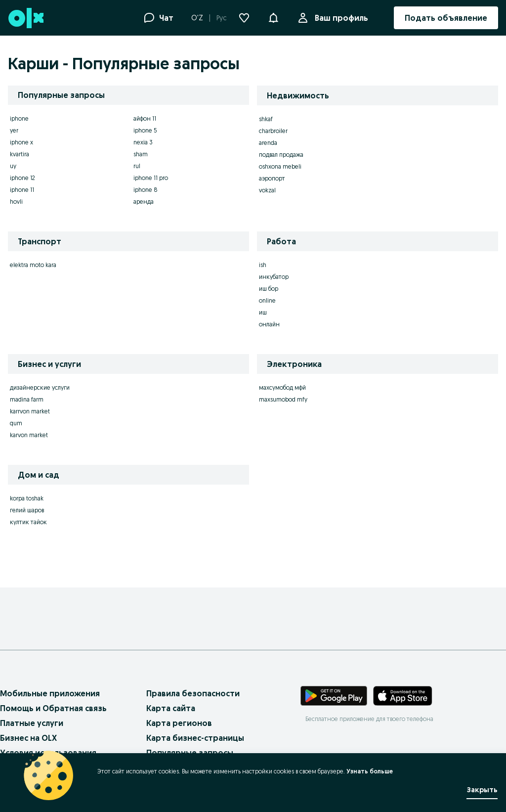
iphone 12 (22, 178)
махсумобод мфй (282, 387)
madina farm (27, 399)
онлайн (269, 324)
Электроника (294, 364)
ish (263, 265)
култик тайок (28, 522)
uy (13, 166)
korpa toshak (27, 498)
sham (141, 154)
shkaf (266, 119)
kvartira (20, 154)
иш (263, 312)
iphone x (21, 142)
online (267, 300)
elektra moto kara (33, 265)
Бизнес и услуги (49, 364)
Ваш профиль (339, 18)
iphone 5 (145, 130)
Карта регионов (179, 723)
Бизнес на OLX (28, 738)
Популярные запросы (190, 753)
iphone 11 (22, 190)
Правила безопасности (193, 693)
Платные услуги (32, 723)
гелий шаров (27, 510)
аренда (144, 202)
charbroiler (273, 131)
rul (137, 166)
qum (16, 423)
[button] (273, 17)
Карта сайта (171, 708)
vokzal (267, 190)
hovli (16, 202)
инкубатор (274, 277)
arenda (268, 143)
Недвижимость (298, 95)
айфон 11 (145, 118)
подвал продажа (281, 155)
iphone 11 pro (151, 178)
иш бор (269, 289)
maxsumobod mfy (283, 399)
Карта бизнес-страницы (195, 738)
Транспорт (40, 241)
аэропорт (272, 178)
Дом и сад (39, 475)
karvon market (29, 435)
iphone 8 (146, 190)
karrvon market (30, 411)
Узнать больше (370, 771)
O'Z (197, 18)
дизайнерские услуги (40, 387)
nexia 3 (143, 142)
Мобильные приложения (50, 693)
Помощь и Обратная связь (53, 708)
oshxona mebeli (280, 166)
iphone (19, 118)
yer (14, 130)
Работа (281, 241)
